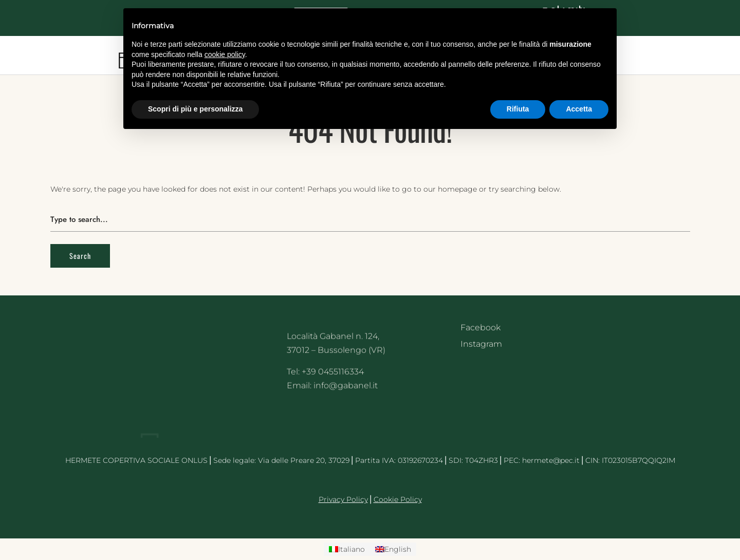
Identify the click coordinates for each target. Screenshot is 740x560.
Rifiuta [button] (518, 109)
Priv (326, 499)
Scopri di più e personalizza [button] (195, 109)
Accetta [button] (579, 109)
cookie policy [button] (225, 54)
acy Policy (350, 499)
